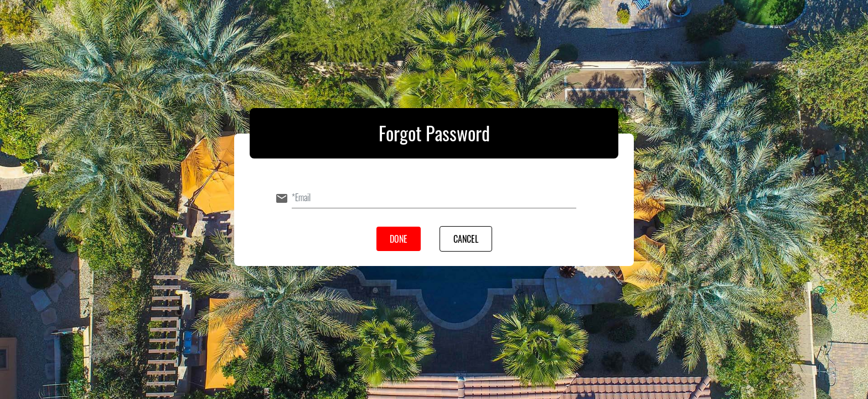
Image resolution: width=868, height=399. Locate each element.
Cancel (466, 239)
